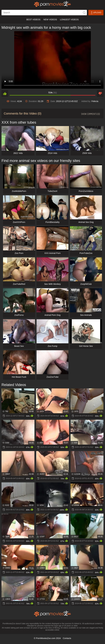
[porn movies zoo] (52, 4)
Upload (96, 13)
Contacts (67, 638)
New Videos (50, 20)
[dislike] (100, 94)
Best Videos (33, 20)
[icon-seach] (84, 13)
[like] (5, 94)
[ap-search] (44, 13)
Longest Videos (69, 20)
